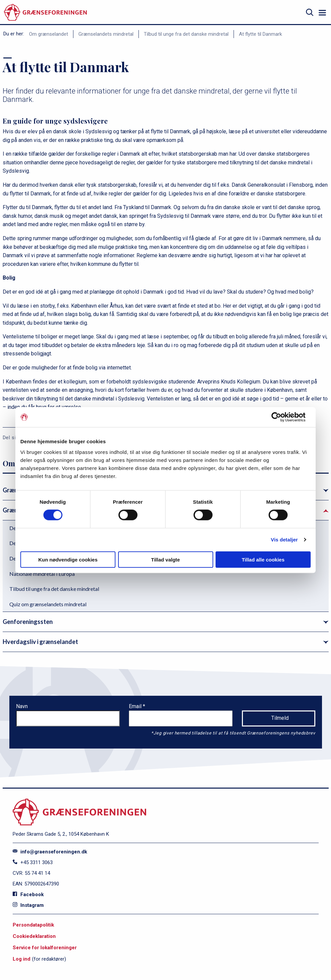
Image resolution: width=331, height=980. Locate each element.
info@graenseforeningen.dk (50, 852)
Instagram (28, 905)
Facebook (28, 894)
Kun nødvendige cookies (68, 559)
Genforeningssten (28, 622)
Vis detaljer (284, 540)
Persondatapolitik (33, 925)
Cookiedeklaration (34, 936)
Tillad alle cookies (263, 559)
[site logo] (45, 13)
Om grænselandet (49, 34)
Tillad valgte (165, 559)
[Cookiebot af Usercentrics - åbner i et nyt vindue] (281, 417)
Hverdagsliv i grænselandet (40, 642)
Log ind (22, 959)
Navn (22, 706)
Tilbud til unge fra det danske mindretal (186, 34)
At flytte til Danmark (260, 34)
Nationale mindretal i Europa (42, 574)
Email (136, 706)
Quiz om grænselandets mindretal (48, 604)
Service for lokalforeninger (45, 948)
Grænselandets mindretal (106, 34)
